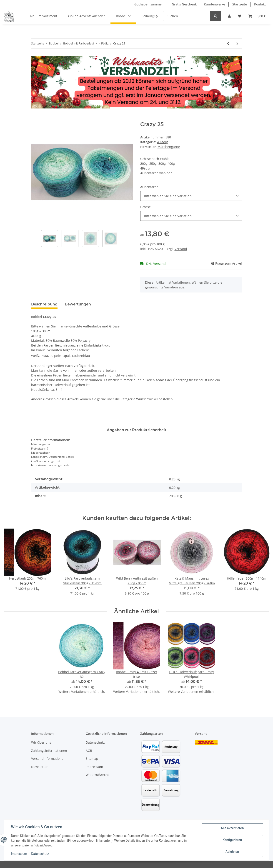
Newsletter (39, 767)
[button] (229, 16)
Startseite (240, 4)
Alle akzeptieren (232, 828)
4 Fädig (163, 142)
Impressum (94, 767)
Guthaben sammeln (149, 4)
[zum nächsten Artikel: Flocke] (237, 43)
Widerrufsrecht (97, 775)
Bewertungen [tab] (78, 304)
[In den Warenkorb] (35, 119)
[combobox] (191, 196)
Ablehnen (232, 852)
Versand (181, 249)
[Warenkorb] (257, 16)
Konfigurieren (232, 840)
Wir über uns (41, 742)
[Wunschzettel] (240, 16)
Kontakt (260, 4)
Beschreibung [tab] (44, 304)
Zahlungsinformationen (49, 751)
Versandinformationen (48, 759)
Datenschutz (95, 742)
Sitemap (92, 759)
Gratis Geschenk (184, 4)
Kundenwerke (214, 4)
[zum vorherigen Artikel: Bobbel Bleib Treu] (228, 43)
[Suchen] (187, 16)
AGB (89, 751)
